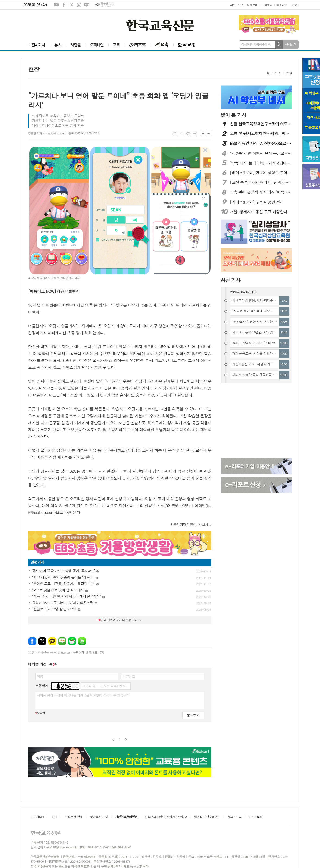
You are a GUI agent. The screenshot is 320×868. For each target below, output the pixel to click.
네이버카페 (72, 641)
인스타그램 (79, 5)
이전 (113, 740)
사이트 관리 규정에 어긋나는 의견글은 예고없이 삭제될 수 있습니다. (84, 695)
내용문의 (252, 5)
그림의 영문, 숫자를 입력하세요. (104, 686)
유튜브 (56, 5)
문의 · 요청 (255, 817)
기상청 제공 (106, 6)
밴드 (82, 641)
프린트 (188, 134)
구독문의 (267, 5)
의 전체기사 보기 (189, 524)
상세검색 (291, 44)
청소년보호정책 (166, 817)
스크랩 (195, 134)
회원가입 (282, 5)
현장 (289, 73)
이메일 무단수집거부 (207, 817)
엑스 (71, 5)
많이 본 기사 (233, 115)
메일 (181, 134)
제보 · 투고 (237, 5)
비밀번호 (129, 676)
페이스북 (64, 5)
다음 (126, 740)
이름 (40, 676)
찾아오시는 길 (99, 817)
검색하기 (279, 44)
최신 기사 (231, 280)
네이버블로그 (87, 5)
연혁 (55, 817)
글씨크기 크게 (203, 133)
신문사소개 (38, 817)
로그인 (295, 5)
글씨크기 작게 (209, 133)
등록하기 (193, 715)
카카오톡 (52, 641)
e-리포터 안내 (74, 817)
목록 (174, 134)
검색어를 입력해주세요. (256, 44)
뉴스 (278, 73)
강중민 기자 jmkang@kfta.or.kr (46, 133)
